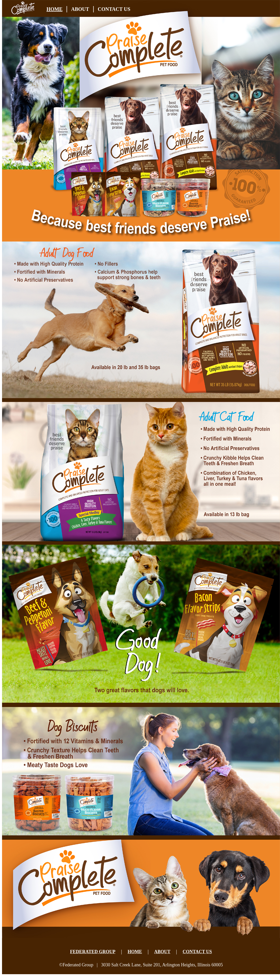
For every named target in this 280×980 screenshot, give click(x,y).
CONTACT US (114, 9)
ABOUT (80, 9)
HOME (54, 9)
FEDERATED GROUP (93, 952)
